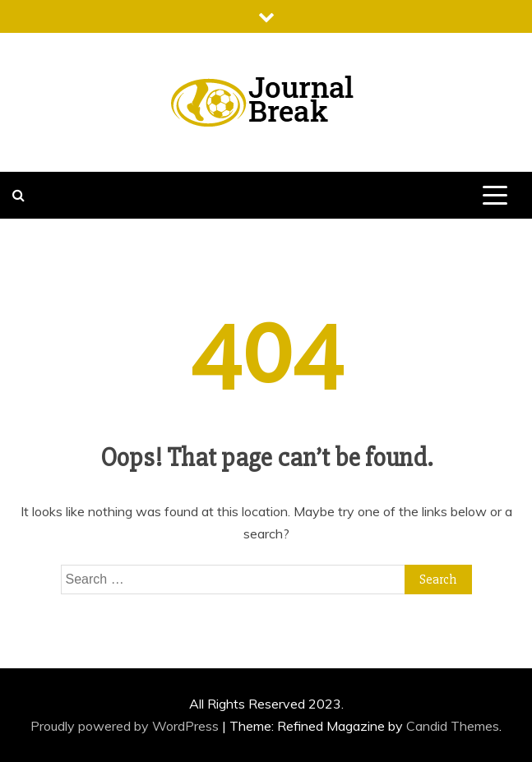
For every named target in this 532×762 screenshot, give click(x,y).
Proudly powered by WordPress (126, 726)
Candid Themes (453, 726)
